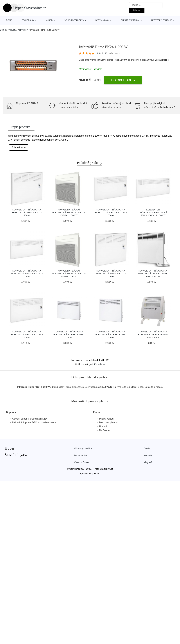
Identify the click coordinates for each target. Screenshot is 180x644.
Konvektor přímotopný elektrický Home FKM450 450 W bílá (153, 334)
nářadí (49, 20)
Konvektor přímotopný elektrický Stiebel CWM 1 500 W (111, 334)
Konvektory (23, 30)
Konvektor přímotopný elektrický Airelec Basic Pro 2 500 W (153, 274)
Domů (9, 20)
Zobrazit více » (162, 60)
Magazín (148, 462)
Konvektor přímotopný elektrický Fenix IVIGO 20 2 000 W (27, 274)
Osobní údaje (81, 462)
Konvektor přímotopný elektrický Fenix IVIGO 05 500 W (111, 274)
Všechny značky (83, 449)
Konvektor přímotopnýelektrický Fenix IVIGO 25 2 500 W (153, 213)
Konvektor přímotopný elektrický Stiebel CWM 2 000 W (69, 334)
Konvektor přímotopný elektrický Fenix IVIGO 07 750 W (27, 213)
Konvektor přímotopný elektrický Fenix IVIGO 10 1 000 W (111, 213)
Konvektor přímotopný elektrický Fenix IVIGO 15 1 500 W (27, 334)
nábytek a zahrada (162, 20)
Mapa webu (80, 456)
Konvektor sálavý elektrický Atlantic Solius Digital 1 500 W (69, 213)
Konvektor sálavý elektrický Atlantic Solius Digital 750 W (69, 274)
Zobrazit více (19, 147)
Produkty (12, 30)
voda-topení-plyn (74, 20)
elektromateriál (130, 20)
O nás (147, 449)
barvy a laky (102, 20)
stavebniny (28, 20)
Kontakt (148, 456)
